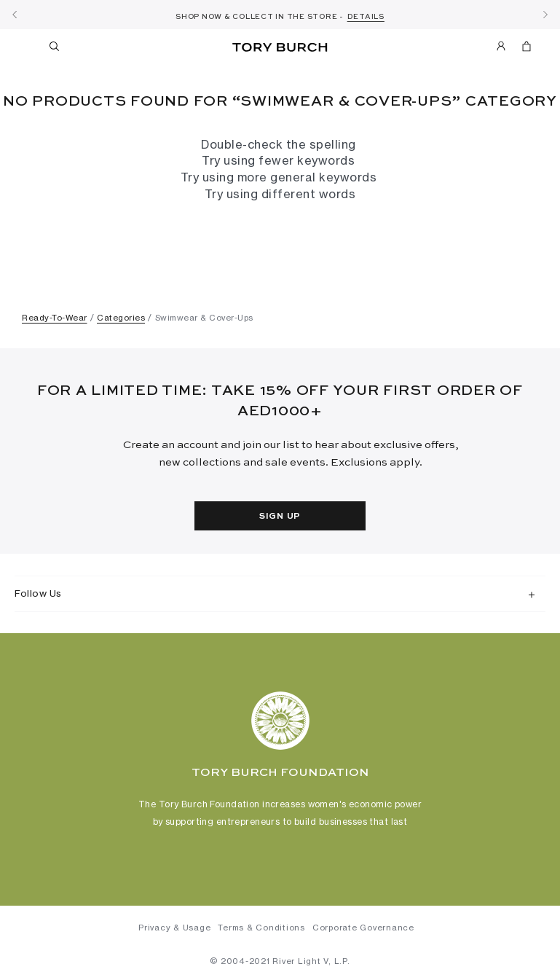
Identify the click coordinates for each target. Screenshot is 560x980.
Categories (121, 318)
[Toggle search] (55, 49)
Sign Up (280, 517)
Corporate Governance (363, 928)
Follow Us (38, 593)
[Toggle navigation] (28, 46)
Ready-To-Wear (55, 318)
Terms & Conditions (261, 928)
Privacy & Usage (174, 928)
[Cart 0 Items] (521, 49)
